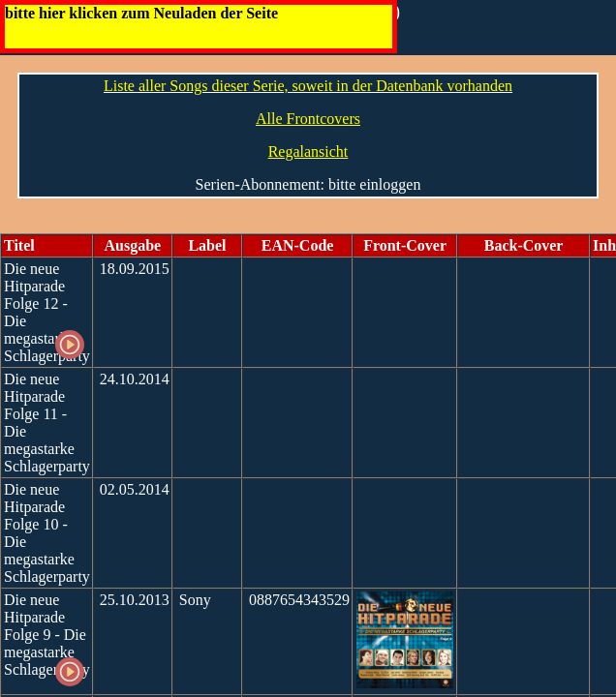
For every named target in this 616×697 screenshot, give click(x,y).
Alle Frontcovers (308, 119)
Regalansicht (308, 152)
